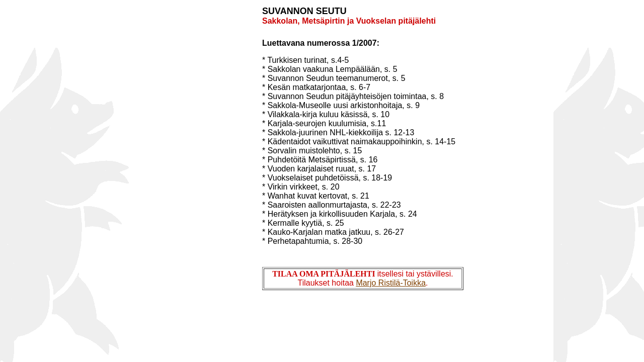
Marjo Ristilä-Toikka (391, 283)
